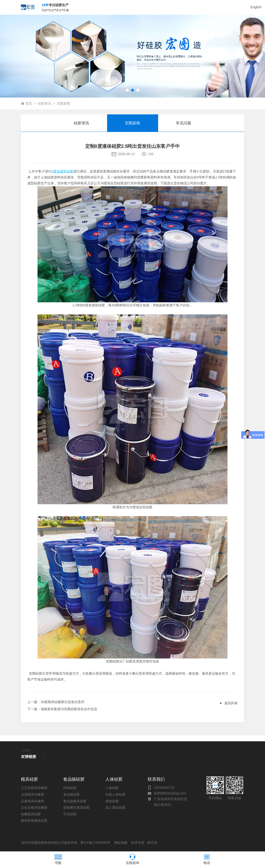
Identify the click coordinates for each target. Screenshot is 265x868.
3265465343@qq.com (170, 793)
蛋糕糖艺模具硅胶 (76, 807)
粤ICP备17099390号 (95, 843)
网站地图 (121, 843)
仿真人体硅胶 (115, 794)
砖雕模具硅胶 (31, 814)
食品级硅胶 (71, 794)
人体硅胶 (112, 788)
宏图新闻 (63, 103)
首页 (29, 103)
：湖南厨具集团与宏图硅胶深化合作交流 (62, 709)
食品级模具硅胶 (75, 801)
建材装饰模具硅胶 (34, 821)
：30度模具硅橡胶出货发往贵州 (56, 702)
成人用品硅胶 (115, 807)
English (256, 7)
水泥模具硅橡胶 (33, 794)
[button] (127, 90)
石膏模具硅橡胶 (33, 801)
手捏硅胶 (70, 814)
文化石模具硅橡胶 (34, 807)
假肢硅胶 (112, 801)
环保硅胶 (70, 788)
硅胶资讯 (44, 103)
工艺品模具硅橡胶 (34, 788)
